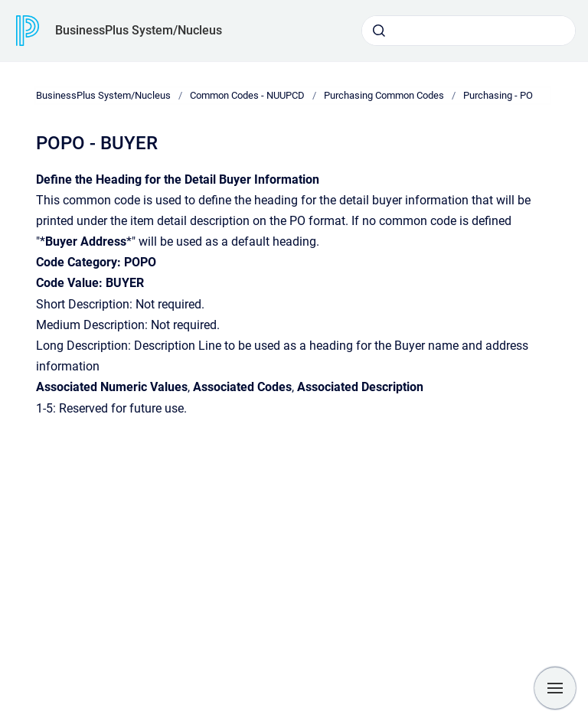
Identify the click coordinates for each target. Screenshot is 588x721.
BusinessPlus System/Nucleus (139, 30)
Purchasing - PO (498, 95)
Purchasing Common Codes (384, 95)
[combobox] (469, 31)
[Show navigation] (555, 688)
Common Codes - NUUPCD (247, 95)
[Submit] (379, 31)
